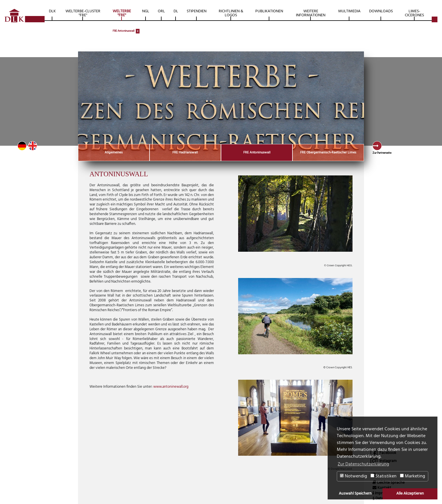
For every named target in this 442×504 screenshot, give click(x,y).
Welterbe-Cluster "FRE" (83, 13)
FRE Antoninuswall (124, 31)
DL (176, 11)
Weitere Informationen (311, 13)
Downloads (381, 11)
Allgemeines (114, 153)
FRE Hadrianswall (185, 153)
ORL (161, 11)
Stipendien (197, 11)
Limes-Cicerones (414, 13)
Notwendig (354, 476)
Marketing (413, 476)
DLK (52, 11)
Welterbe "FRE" (122, 13)
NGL (146, 11)
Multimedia (349, 11)
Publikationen (269, 11)
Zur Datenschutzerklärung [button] (363, 464)
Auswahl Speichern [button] (355, 494)
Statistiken (384, 476)
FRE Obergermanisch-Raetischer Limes (328, 153)
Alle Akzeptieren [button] (410, 494)
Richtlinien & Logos (231, 13)
